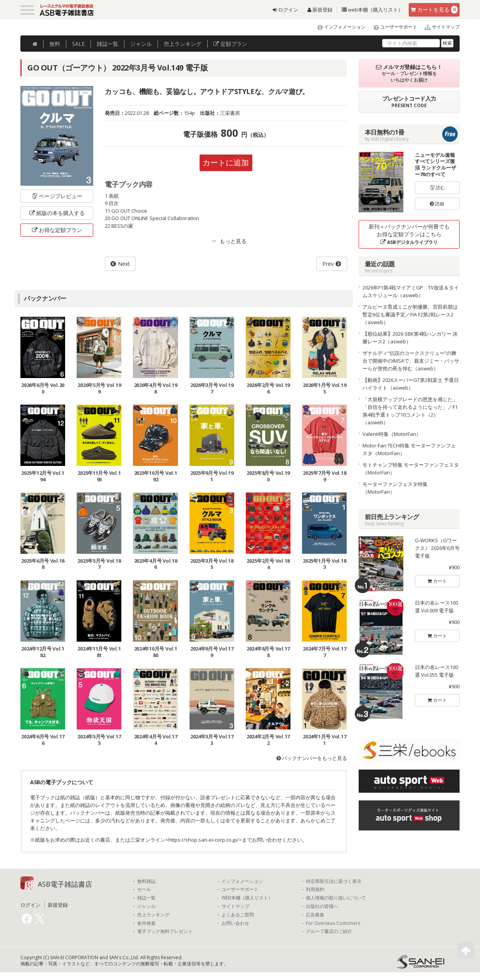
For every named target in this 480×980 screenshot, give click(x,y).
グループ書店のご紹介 (329, 931)
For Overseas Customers (333, 923)
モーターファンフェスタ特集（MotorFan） (395, 488)
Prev (328, 264)
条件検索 (146, 923)
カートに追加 (226, 162)
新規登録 (320, 10)
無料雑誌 (146, 881)
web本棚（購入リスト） (372, 10)
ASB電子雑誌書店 (65, 884)
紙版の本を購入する (57, 213)
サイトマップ (439, 27)
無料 (55, 44)
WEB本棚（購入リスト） (247, 898)
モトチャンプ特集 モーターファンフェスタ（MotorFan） (411, 469)
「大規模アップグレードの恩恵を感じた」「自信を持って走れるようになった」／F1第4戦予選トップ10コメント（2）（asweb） (410, 411)
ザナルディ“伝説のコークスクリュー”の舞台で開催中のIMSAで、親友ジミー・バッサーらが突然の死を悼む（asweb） (411, 361)
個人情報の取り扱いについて (336, 898)
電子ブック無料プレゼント (165, 931)
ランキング (183, 44)
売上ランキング (153, 915)
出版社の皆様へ (322, 906)
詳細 (437, 204)
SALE (78, 44)
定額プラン (230, 44)
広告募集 (315, 915)
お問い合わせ (235, 923)
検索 (447, 43)
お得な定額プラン (57, 230)
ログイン (285, 10)
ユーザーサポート (392, 27)
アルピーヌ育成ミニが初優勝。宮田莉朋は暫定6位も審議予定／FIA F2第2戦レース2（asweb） (410, 314)
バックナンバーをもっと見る (312, 758)
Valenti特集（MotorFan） (392, 434)
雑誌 (107, 44)
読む (437, 187)
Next (124, 264)
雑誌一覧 (146, 898)
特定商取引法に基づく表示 (334, 881)
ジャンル (141, 44)
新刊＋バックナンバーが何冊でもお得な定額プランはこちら (409, 234)
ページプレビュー (57, 196)
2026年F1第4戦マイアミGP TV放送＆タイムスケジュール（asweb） (411, 291)
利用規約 (315, 890)
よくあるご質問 (238, 915)
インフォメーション (338, 27)
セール (144, 890)
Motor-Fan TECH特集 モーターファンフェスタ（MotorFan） (409, 449)
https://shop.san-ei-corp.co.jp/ (204, 840)
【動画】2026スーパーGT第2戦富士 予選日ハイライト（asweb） (411, 384)
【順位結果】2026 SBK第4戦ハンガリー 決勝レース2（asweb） (410, 338)
